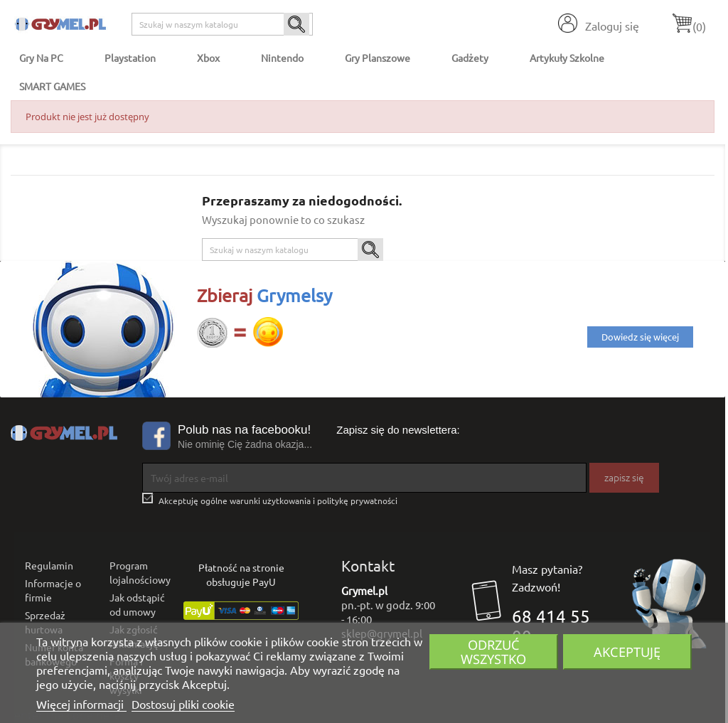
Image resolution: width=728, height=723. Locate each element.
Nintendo (282, 58)
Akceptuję (627, 652)
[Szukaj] (222, 24)
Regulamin (49, 565)
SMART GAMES (52, 86)
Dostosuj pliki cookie (183, 704)
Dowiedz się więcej (640, 337)
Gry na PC (41, 58)
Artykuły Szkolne (567, 58)
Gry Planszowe (378, 58)
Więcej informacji (81, 704)
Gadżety (470, 58)
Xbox (208, 58)
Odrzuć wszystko (493, 652)
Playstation (130, 58)
